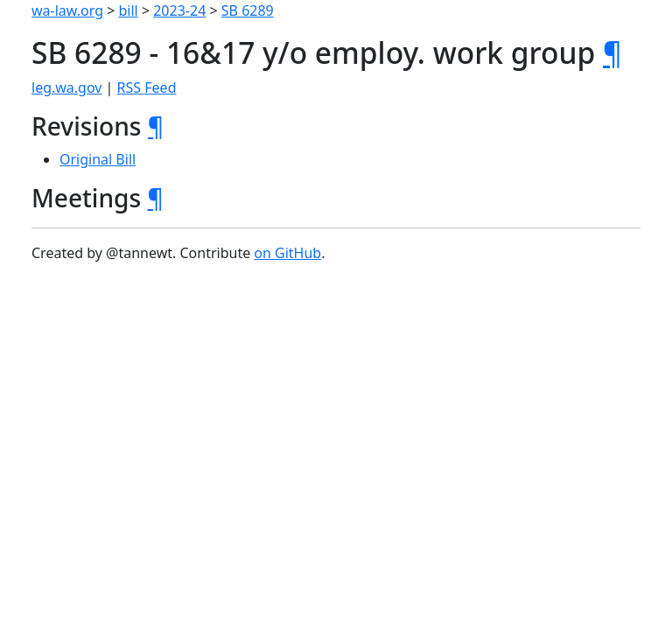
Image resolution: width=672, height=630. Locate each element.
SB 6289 (248, 10)
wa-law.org (67, 10)
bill (129, 10)
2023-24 (179, 10)
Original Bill (98, 159)
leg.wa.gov (66, 87)
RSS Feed (147, 87)
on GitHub (287, 253)
